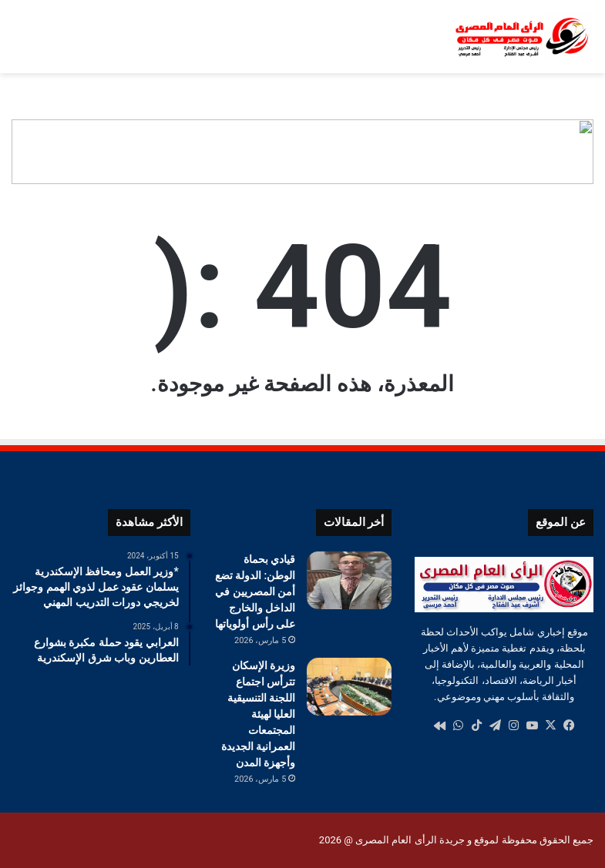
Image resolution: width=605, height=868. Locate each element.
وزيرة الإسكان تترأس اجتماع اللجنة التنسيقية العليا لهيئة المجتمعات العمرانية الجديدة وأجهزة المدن (258, 714)
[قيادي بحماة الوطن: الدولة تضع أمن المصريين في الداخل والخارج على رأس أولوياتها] (349, 580)
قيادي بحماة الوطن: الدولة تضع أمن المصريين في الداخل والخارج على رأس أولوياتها (255, 592)
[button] (581, 152)
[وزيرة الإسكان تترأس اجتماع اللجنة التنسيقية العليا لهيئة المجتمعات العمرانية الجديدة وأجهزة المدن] (349, 687)
